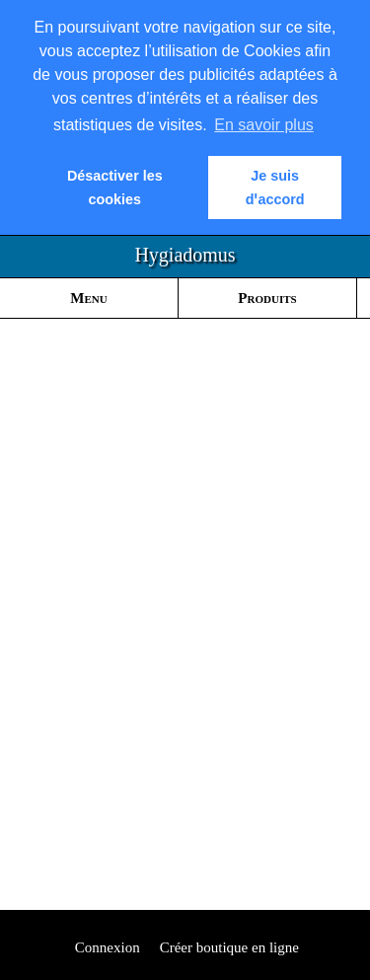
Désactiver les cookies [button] (115, 188)
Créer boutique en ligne (229, 947)
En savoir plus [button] (264, 125)
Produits (267, 298)
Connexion (106, 947)
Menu (88, 298)
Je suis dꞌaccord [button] (275, 188)
